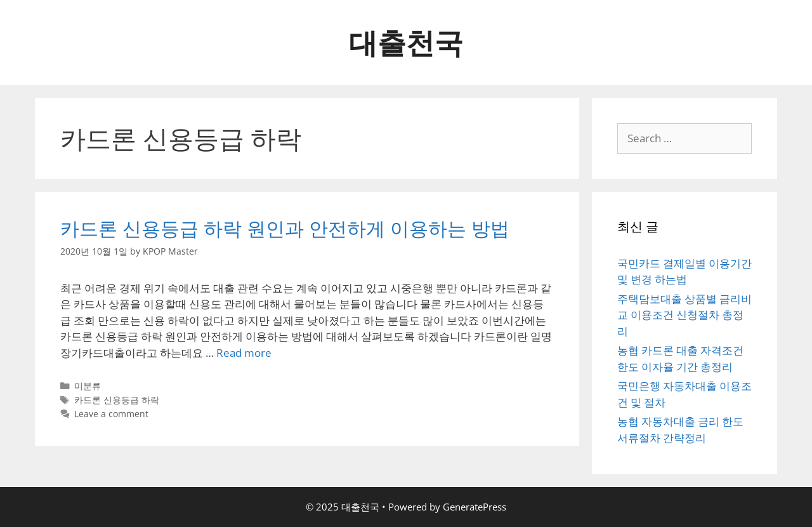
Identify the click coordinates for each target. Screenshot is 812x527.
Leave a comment (111, 414)
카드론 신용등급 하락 (117, 400)
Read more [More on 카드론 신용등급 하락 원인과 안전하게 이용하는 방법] (244, 353)
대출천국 (406, 42)
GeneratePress (475, 507)
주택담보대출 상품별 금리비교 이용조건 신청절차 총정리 (684, 315)
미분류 (88, 386)
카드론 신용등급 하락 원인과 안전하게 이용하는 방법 (285, 228)
